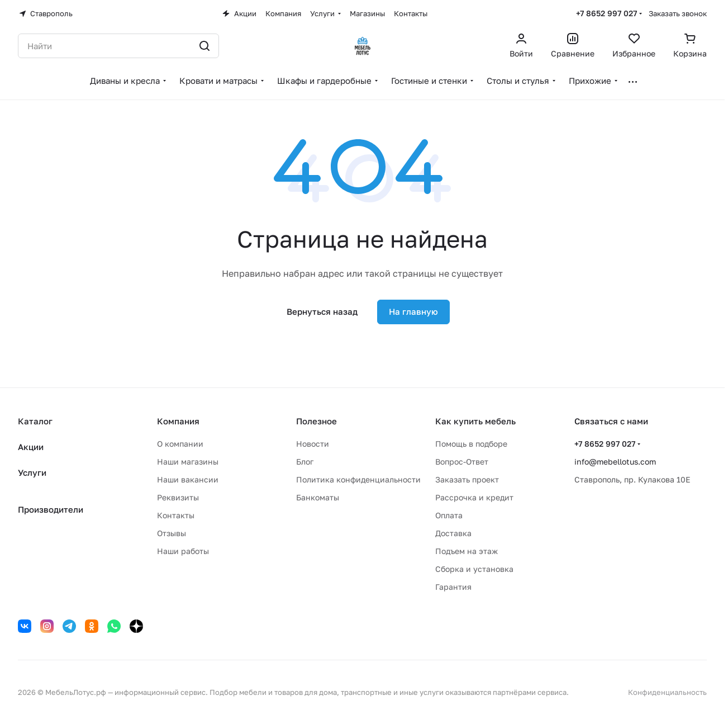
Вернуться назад (322, 311)
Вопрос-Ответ (462, 462)
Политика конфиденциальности (358, 479)
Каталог (35, 421)
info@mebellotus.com (615, 462)
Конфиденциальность (667, 692)
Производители (51, 509)
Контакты (176, 515)
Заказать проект (467, 479)
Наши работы (183, 551)
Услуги (32, 472)
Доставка (453, 533)
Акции (31, 447)
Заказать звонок (678, 13)
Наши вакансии (188, 479)
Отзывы (172, 533)
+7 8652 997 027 (606, 13)
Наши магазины (188, 462)
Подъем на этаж (467, 551)
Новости (313, 444)
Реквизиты (178, 497)
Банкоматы (318, 497)
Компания (178, 421)
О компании (180, 444)
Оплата (449, 515)
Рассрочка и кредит (474, 497)
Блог (305, 462)
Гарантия (453, 587)
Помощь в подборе (471, 444)
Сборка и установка (474, 569)
